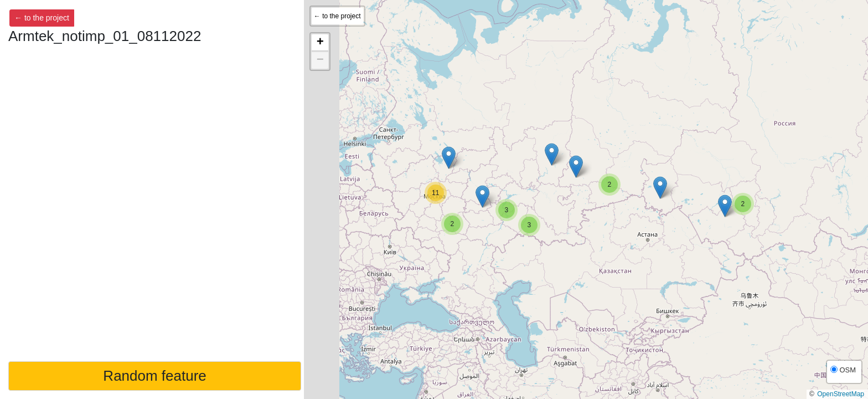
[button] (452, 224)
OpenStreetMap (841, 394)
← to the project (42, 18)
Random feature (154, 376)
